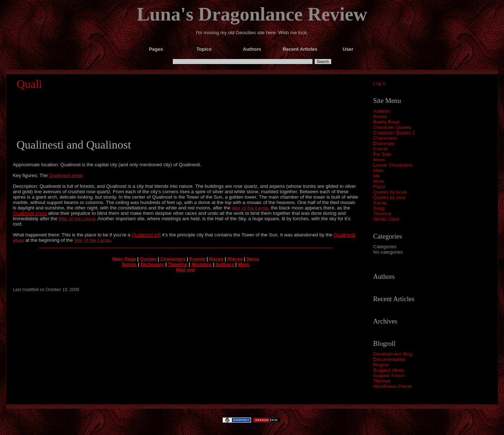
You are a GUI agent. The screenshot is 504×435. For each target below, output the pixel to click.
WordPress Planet (393, 386)
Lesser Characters (393, 165)
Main (379, 170)
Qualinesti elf (146, 235)
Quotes (148, 259)
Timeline (382, 214)
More (379, 181)
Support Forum (389, 375)
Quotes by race (390, 197)
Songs (129, 264)
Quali (29, 84)
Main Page (124, 259)
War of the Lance (250, 208)
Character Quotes (392, 127)
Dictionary (384, 143)
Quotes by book (390, 192)
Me (377, 176)
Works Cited (386, 219)
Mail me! (186, 270)
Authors (382, 111)
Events (381, 149)
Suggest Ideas (389, 370)
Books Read (386, 122)
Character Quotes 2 (394, 133)
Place (379, 187)
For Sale (382, 154)
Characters (385, 138)
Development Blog (393, 354)
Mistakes (202, 264)
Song (379, 208)
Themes (382, 381)
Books (380, 116)
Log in (380, 83)
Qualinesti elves (66, 175)
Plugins (381, 365)
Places (235, 259)
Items (379, 160)
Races (380, 203)
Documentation (390, 359)
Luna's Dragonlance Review (252, 14)
